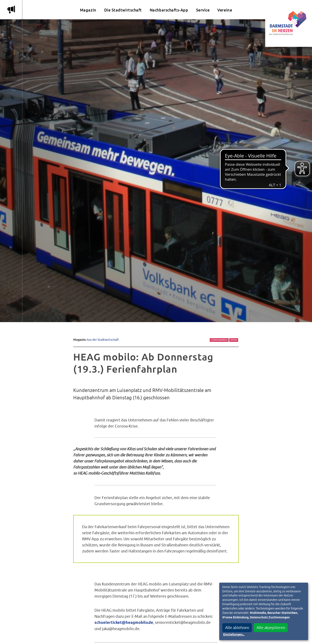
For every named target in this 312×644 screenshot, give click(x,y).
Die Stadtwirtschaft (123, 10)
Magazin (88, 10)
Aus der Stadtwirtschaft (103, 340)
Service (203, 10)
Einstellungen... (234, 635)
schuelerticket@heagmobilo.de (124, 623)
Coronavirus (219, 340)
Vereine (225, 10)
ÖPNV (234, 340)
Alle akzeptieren (271, 628)
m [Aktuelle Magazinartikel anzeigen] (11, 10)
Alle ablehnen (237, 628)
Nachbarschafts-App (169, 10)
